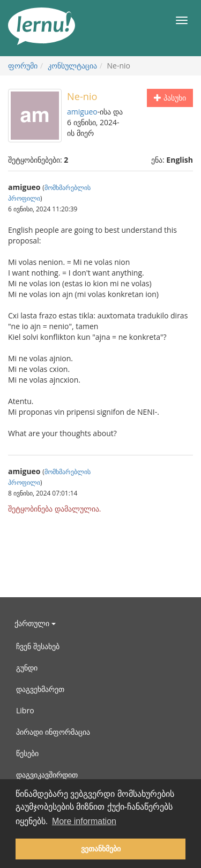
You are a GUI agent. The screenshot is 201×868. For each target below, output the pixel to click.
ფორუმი (23, 66)
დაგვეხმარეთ (40, 689)
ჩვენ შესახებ (38, 646)
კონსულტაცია (72, 66)
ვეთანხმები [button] (101, 849)
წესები (27, 753)
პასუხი (170, 98)
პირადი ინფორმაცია (53, 732)
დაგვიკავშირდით (47, 775)
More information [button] (84, 821)
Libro (25, 710)
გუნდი (27, 668)
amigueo (82, 112)
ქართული (35, 623)
